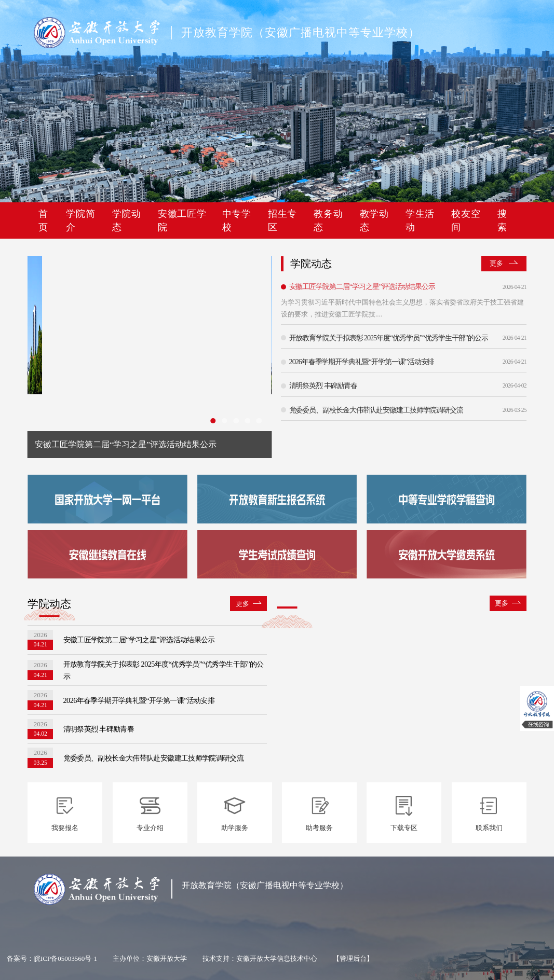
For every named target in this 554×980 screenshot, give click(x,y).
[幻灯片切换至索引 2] (224, 421)
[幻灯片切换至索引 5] (259, 421)
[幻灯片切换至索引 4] (248, 421)
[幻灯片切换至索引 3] (236, 421)
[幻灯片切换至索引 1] (213, 421)
